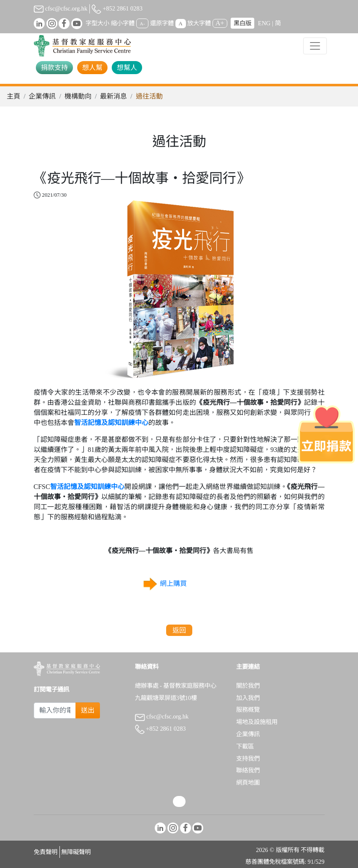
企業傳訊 (42, 96)
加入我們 (248, 698)
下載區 (245, 746)
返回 (179, 630)
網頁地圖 (248, 783)
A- (143, 24)
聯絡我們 (248, 770)
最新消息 (113, 96)
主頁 (13, 96)
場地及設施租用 (257, 722)
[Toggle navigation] (315, 46)
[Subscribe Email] (55, 710)
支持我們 (248, 758)
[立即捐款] (326, 434)
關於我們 (248, 686)
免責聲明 (46, 852)
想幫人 (127, 68)
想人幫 (92, 68)
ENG (264, 23)
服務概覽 (248, 710)
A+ (220, 23)
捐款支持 (54, 68)
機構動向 (78, 96)
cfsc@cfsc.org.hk (61, 8)
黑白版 (242, 23)
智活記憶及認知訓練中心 (111, 423)
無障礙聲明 (76, 852)
